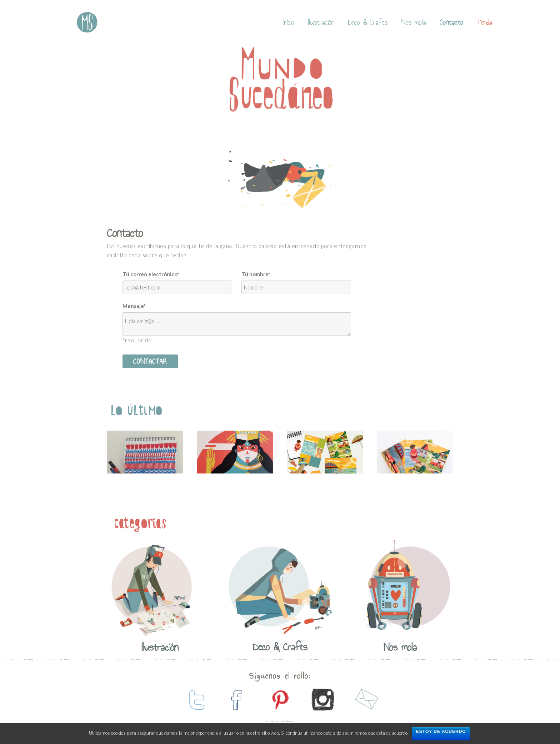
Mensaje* (134, 306)
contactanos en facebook (237, 700)
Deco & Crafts (368, 22)
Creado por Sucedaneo (280, 721)
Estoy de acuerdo (441, 731)
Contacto (451, 22)
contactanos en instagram (323, 700)
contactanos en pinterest (280, 700)
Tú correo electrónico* (151, 274)
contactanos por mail (366, 700)
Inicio (289, 22)
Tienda (485, 22)
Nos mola (414, 22)
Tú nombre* (256, 274)
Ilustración (321, 22)
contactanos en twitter (194, 700)
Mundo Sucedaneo (87, 22)
